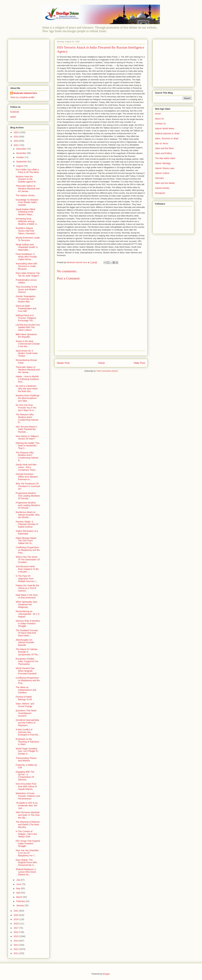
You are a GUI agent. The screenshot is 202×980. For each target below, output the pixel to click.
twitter (13, 117)
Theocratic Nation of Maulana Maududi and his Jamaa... (28, 189)
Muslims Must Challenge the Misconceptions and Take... (28, 398)
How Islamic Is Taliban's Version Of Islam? (27, 438)
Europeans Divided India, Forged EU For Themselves (27, 661)
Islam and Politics (163, 153)
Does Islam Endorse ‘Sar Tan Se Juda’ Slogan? (28, 274)
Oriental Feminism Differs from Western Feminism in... (27, 477)
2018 (16, 924)
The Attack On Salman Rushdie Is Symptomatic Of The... (28, 652)
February (21, 901)
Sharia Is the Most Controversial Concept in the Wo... (28, 344)
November (21, 153)
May (19, 888)
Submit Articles (162, 188)
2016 (16, 932)
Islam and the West (164, 148)
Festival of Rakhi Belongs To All (24, 698)
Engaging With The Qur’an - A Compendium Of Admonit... (25, 776)
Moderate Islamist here (25, 93)
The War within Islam (165, 158)
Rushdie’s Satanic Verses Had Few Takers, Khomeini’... (26, 231)
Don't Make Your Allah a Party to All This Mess (27, 171)
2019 (16, 919)
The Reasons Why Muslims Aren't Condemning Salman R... (27, 418)
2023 (16, 141)
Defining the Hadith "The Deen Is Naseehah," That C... (28, 446)
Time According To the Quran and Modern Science (26, 289)
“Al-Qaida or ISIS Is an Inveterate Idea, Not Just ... (27, 805)
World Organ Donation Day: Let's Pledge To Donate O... (27, 751)
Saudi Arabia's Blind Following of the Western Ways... (25, 212)
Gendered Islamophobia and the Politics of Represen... (27, 723)
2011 (16, 953)
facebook (15, 112)
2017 (16, 928)
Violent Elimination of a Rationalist (27, 532)
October (20, 157)
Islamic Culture (162, 173)
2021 (16, 911)
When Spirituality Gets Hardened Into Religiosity (27, 604)
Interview (159, 178)
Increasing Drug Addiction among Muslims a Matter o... (27, 221)
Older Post (139, 363)
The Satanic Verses (25, 195)
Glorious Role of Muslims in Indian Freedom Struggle (28, 623)
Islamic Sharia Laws (165, 168)
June (19, 884)
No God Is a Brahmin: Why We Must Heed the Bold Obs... (27, 389)
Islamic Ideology (163, 163)
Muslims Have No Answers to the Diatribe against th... (27, 179)
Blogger (106, 974)
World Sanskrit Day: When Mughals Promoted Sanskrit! (26, 671)
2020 (16, 915)
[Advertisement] (30, 60)
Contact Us (160, 124)
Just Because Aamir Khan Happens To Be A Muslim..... (27, 569)
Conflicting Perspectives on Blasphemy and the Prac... (28, 550)
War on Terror (162, 143)
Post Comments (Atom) (107, 371)
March (20, 897)
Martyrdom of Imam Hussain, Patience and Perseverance (28, 796)
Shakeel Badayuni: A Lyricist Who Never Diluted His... (26, 872)
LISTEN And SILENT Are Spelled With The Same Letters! (28, 327)
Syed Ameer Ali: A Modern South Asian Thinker (27, 353)
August (20, 166)
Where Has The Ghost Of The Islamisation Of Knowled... (28, 560)
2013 (16, 945)
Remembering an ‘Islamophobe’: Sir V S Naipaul (28, 614)
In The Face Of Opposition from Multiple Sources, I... (27, 579)
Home (102, 363)
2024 (16, 137)
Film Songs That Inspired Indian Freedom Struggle (28, 844)
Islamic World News (165, 129)
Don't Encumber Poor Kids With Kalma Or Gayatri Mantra (26, 786)
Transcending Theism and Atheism (26, 759)
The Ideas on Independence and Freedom (26, 690)
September (22, 162)
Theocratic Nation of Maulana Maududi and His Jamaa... (28, 370)
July (18, 880)
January (20, 905)
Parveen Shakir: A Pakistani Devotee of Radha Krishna (27, 524)
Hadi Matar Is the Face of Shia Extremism (27, 596)
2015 (16, 936)
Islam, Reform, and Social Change (25, 705)
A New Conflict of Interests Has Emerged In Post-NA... (28, 732)
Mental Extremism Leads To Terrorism (28, 239)
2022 (16, 145)
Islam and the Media (165, 183)
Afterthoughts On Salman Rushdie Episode (25, 643)
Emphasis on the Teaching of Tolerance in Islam (27, 742)
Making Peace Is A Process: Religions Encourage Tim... (26, 318)
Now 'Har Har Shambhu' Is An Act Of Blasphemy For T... (27, 853)
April (19, 893)
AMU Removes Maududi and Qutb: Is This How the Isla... (28, 815)
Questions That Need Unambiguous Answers (26, 713)
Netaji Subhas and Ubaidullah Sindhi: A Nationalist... (27, 247)
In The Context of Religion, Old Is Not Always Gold (26, 834)
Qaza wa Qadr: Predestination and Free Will (26, 308)
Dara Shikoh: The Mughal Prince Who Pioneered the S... (26, 863)
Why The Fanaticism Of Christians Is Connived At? (28, 486)
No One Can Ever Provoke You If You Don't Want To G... (26, 408)
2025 (16, 132)
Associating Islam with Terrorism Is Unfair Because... (26, 266)
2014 (16, 941)
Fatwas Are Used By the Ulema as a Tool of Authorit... (27, 588)
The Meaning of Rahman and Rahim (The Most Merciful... (28, 825)
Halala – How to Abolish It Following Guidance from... (27, 379)
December (21, 149)
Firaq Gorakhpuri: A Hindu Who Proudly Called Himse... (26, 257)
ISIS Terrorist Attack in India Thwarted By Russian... (26, 429)
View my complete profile (22, 97)
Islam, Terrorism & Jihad (167, 138)
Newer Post (63, 363)
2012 (16, 949)
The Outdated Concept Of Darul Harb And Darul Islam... (27, 633)
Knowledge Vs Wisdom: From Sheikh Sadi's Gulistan (27, 202)
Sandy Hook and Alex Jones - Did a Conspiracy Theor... (26, 467)
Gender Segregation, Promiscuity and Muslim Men (26, 299)
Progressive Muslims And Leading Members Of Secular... (28, 496)
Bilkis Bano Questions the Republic (26, 336)
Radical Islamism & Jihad (167, 133)
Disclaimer (160, 193)
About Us (160, 119)
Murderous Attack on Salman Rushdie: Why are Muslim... (28, 515)
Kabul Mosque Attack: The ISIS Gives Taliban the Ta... (26, 541)
